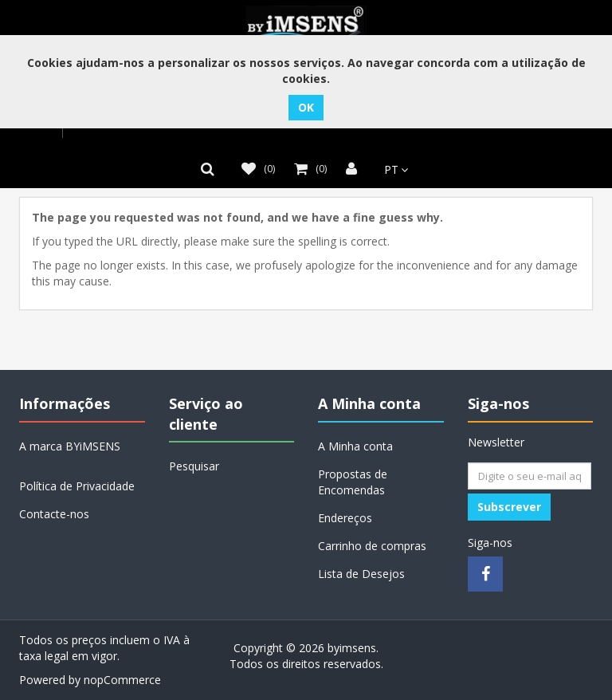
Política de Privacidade (77, 486)
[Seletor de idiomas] (392, 170)
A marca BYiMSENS (70, 446)
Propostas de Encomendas (353, 482)
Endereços (345, 518)
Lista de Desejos (361, 574)
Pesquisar (194, 466)
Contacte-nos (54, 514)
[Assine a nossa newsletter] (530, 476)
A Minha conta (355, 446)
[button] (212, 169)
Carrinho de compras (372, 546)
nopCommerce (122, 680)
